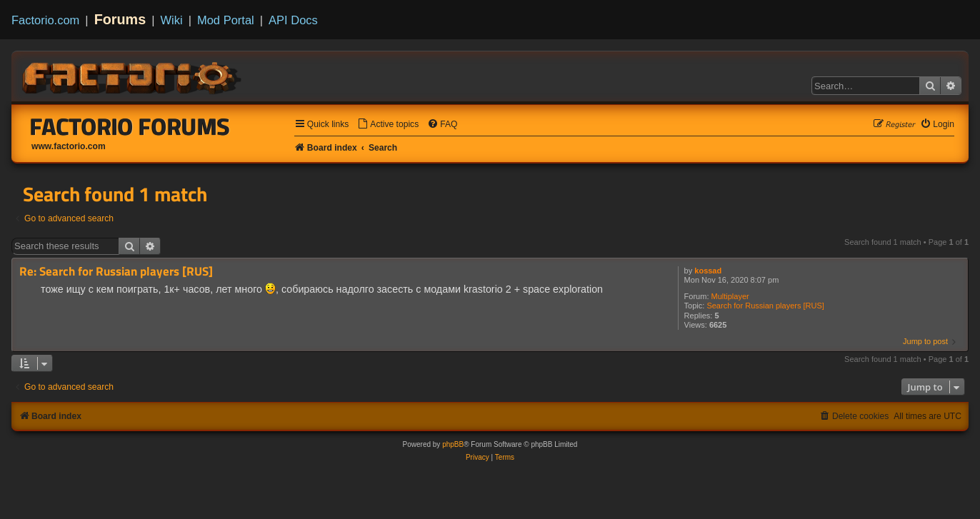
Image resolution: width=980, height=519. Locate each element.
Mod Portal (226, 20)
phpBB (453, 444)
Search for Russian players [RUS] (765, 306)
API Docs (293, 20)
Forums (120, 19)
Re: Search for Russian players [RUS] (116, 272)
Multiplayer (730, 296)
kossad (708, 271)
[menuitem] (388, 125)
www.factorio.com (69, 146)
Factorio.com (45, 20)
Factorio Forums (130, 126)
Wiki (172, 20)
